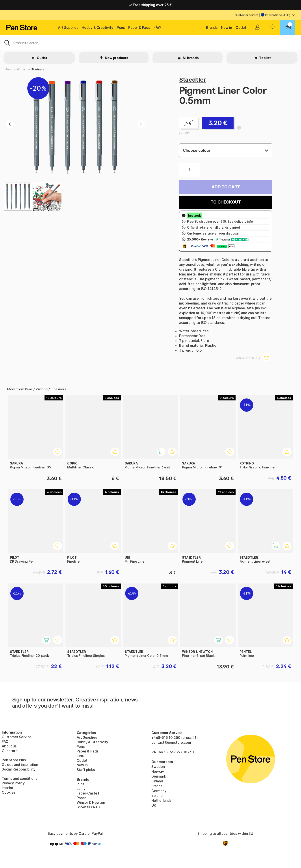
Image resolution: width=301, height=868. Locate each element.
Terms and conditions (19, 778)
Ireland (157, 796)
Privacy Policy (13, 783)
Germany (159, 791)
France (157, 786)
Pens (121, 28)
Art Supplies (68, 28)
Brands (212, 28)
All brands (190, 58)
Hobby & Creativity (98, 28)
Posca (82, 798)
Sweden (158, 767)
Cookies (9, 792)
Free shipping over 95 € (151, 5)
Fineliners (38, 69)
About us (9, 746)
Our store (10, 751)
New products (116, 58)
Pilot (80, 784)
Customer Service (17, 737)
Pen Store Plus (14, 760)
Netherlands (161, 800)
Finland (157, 781)
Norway (158, 771)
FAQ (5, 741)
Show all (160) (88, 807)
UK (154, 805)
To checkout (226, 202)
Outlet (241, 28)
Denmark (159, 776)
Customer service (247, 15)
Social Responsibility (19, 769)
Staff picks (86, 770)
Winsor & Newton (91, 802)
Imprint (8, 788)
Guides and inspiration (20, 765)
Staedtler (192, 80)
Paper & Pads (139, 28)
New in (227, 28)
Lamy (81, 789)
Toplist (265, 58)
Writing (22, 69)
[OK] (150, 42)
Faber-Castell (88, 793)
